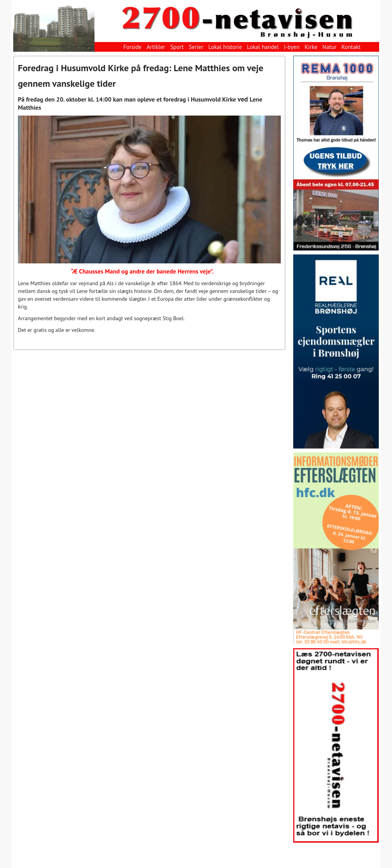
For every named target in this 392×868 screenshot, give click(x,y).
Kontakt (351, 47)
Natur (329, 47)
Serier (196, 47)
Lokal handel (263, 47)
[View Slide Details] (336, 153)
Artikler (156, 47)
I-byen (292, 47)
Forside (132, 47)
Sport (177, 47)
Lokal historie (225, 47)
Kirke (311, 47)
